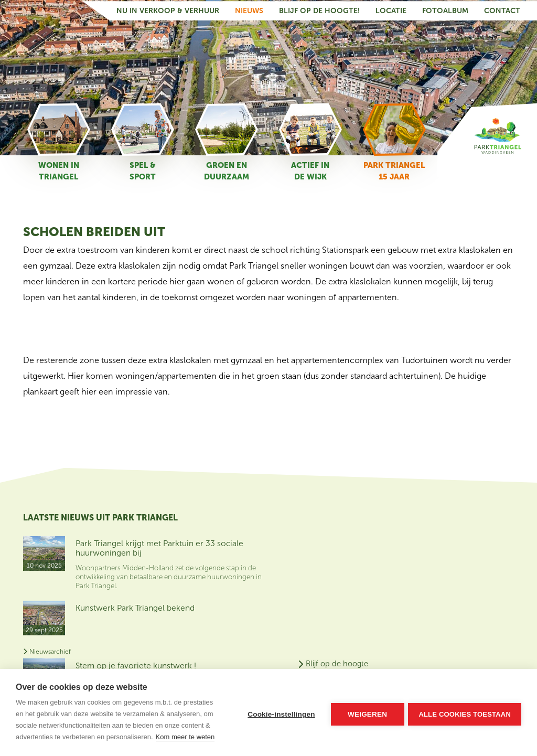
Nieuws (249, 10)
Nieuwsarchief (47, 658)
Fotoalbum (445, 10)
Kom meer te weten (185, 737)
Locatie (391, 10)
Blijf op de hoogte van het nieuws (481, 543)
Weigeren (366, 713)
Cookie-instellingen (280, 713)
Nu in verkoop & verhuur (168, 10)
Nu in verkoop (474, 569)
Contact (502, 10)
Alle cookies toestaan (465, 713)
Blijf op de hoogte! (319, 10)
